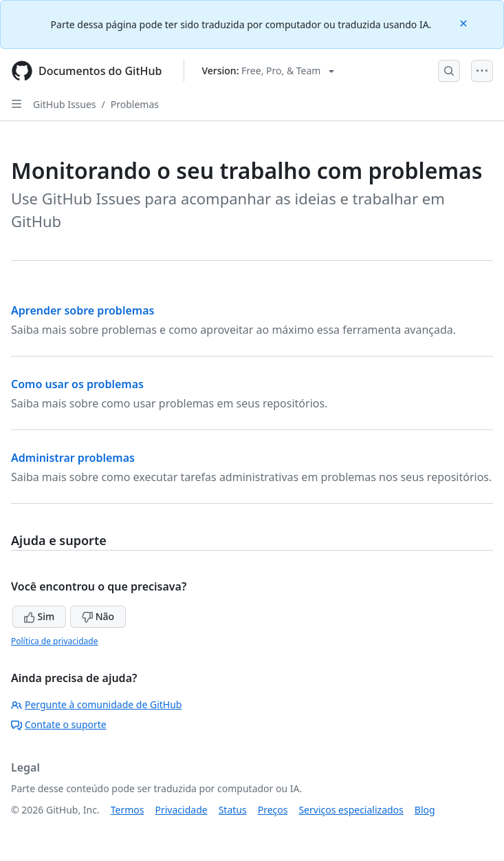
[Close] (465, 22)
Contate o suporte (59, 724)
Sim (39, 616)
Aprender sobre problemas (83, 310)
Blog (425, 810)
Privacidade (182, 810)
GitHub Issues (65, 104)
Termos (128, 810)
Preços (273, 810)
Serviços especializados (351, 810)
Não (98, 616)
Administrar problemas (73, 458)
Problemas (135, 104)
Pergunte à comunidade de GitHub (96, 704)
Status (233, 810)
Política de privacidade (54, 641)
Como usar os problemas (77, 384)
